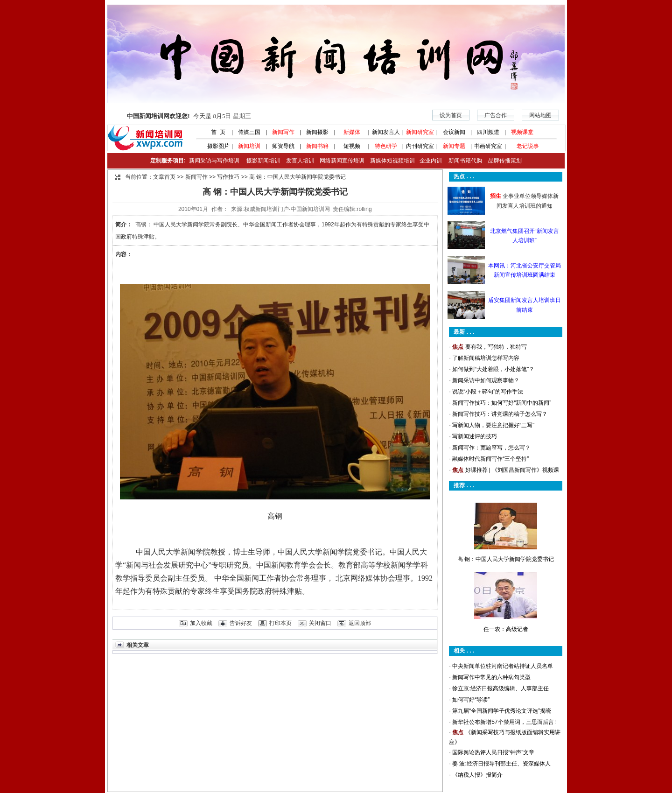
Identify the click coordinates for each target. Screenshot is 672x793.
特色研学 (386, 146)
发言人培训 (301, 161)
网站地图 (540, 115)
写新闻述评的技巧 (475, 436)
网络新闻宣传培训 (342, 161)
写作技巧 (228, 177)
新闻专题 (454, 146)
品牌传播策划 (503, 161)
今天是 (189, 116)
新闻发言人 (386, 132)
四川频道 (488, 132)
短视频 (352, 146)
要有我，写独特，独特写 (496, 347)
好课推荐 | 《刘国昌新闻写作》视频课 (512, 470)
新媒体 (352, 132)
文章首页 (164, 177)
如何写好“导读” (471, 700)
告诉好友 (241, 623)
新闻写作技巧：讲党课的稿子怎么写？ (500, 414)
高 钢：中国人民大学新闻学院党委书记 (506, 559)
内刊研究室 (420, 146)
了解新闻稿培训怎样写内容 (486, 358)
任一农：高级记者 (506, 629)
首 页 (215, 132)
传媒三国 (249, 132)
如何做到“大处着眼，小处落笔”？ (493, 369)
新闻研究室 (420, 132)
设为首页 (451, 115)
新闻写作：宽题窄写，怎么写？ (491, 448)
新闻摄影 (317, 132)
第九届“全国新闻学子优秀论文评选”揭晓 (502, 711)
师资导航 (283, 146)
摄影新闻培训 (263, 161)
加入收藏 (201, 623)
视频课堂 (522, 132)
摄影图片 (215, 146)
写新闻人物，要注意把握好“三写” (493, 425)
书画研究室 (488, 146)
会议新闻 (454, 132)
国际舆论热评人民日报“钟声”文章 (493, 752)
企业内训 (428, 161)
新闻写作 (283, 132)
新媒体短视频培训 (392, 161)
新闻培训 (249, 146)
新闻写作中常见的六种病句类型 (491, 677)
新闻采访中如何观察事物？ (486, 380)
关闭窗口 (320, 623)
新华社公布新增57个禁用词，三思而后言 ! (504, 722)
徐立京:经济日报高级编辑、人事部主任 (500, 688)
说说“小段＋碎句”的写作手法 (488, 392)
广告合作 (496, 115)
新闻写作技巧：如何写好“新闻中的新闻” (502, 403)
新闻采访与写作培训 (213, 161)
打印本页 (280, 623)
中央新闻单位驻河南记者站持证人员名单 (503, 666)
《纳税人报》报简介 (477, 775)
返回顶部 (360, 623)
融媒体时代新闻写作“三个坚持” (490, 459)
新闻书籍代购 (462, 161)
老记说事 (528, 146)
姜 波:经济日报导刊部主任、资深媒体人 (501, 764)
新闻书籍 (317, 146)
